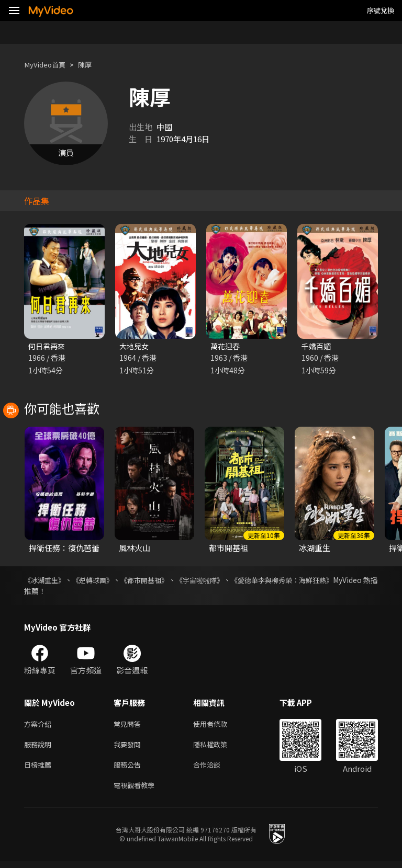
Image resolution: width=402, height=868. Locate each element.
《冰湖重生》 (46, 581)
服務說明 (40, 747)
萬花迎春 (226, 346)
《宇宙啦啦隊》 (229, 581)
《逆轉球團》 (104, 581)
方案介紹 (40, 726)
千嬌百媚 (317, 346)
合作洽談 (215, 769)
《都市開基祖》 (164, 581)
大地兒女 (135, 346)
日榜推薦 (40, 769)
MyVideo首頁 (48, 65)
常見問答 (129, 726)
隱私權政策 (219, 747)
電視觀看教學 (137, 791)
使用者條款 (219, 726)
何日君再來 (48, 346)
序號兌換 (381, 10)
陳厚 (92, 65)
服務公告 (129, 769)
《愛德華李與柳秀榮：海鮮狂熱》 (323, 581)
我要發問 (129, 747)
